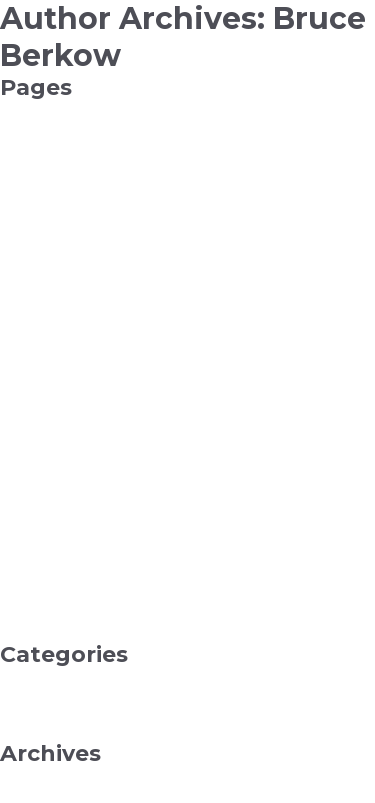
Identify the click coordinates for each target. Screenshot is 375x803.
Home (22, 380)
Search (24, 614)
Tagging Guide (51, 632)
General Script (48, 362)
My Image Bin (50, 524)
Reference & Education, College (111, 731)
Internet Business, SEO (81, 713)
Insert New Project (66, 416)
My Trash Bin (44, 560)
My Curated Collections (80, 488)
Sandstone (37, 596)
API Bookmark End (67, 236)
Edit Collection (50, 290)
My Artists (35, 470)
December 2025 (56, 776)
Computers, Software (74, 677)
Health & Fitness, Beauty (86, 695)
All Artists (32, 218)
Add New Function (65, 164)
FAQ (15, 326)
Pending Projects (61, 578)
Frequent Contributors (78, 344)
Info (14, 398)
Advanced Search (61, 200)
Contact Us (39, 254)
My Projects (42, 542)
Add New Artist (53, 128)
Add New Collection (69, 146)
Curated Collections (67, 272)
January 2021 (45, 794)
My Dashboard (51, 506)
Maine (21, 434)
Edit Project (41, 308)
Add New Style (52, 182)
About (21, 110)
